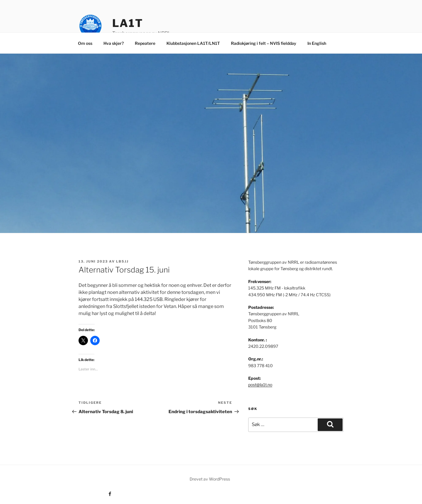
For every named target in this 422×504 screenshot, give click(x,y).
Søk (253, 409)
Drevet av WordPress (210, 479)
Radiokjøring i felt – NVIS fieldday (264, 43)
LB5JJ (122, 261)
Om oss (85, 43)
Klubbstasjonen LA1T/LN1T (193, 43)
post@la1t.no (260, 385)
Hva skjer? (114, 43)
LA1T (128, 23)
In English (317, 43)
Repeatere (145, 43)
